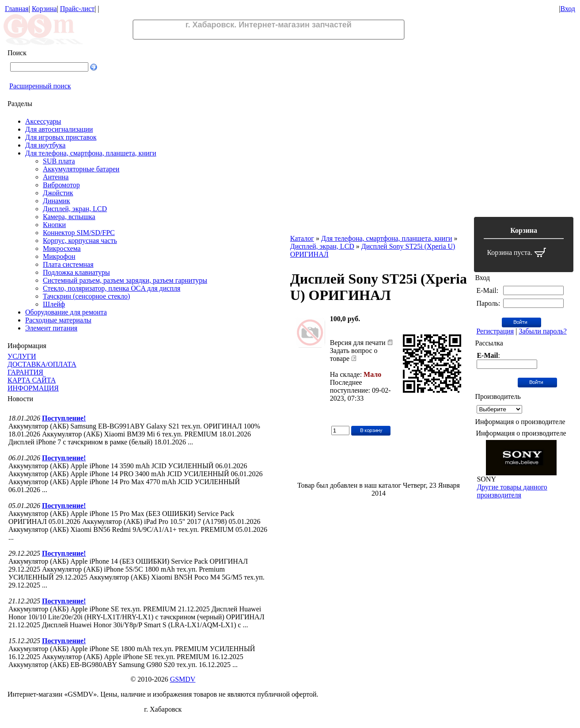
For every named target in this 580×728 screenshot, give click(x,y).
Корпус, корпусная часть (80, 241)
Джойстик (58, 193)
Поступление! (64, 418)
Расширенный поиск (40, 86)
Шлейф (54, 304)
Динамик (57, 201)
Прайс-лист (77, 9)
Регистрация (495, 331)
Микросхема (62, 248)
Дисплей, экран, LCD (75, 209)
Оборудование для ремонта (66, 312)
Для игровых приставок (61, 137)
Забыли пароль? (542, 331)
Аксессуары (43, 121)
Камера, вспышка (69, 217)
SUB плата (59, 161)
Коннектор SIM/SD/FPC (79, 233)
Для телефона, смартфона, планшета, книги (91, 153)
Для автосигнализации (59, 129)
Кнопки (54, 225)
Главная (17, 9)
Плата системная (68, 264)
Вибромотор (61, 185)
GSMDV (183, 679)
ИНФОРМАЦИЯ (33, 388)
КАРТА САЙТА (32, 380)
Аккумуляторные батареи (81, 169)
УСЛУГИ (22, 356)
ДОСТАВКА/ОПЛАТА (42, 364)
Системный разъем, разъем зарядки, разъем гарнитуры (125, 280)
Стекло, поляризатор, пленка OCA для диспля (112, 288)
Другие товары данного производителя (512, 491)
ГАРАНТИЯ (25, 372)
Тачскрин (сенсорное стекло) (86, 296)
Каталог (302, 238)
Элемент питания (51, 328)
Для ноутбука (45, 145)
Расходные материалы (58, 320)
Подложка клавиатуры (76, 272)
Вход (568, 9)
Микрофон (59, 256)
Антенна (56, 177)
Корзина (44, 9)
